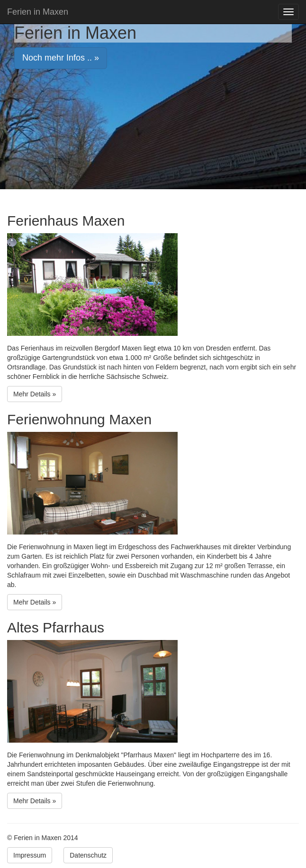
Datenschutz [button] (88, 855)
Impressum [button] (30, 855)
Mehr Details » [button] (35, 394)
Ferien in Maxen (38, 12)
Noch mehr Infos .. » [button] (61, 58)
